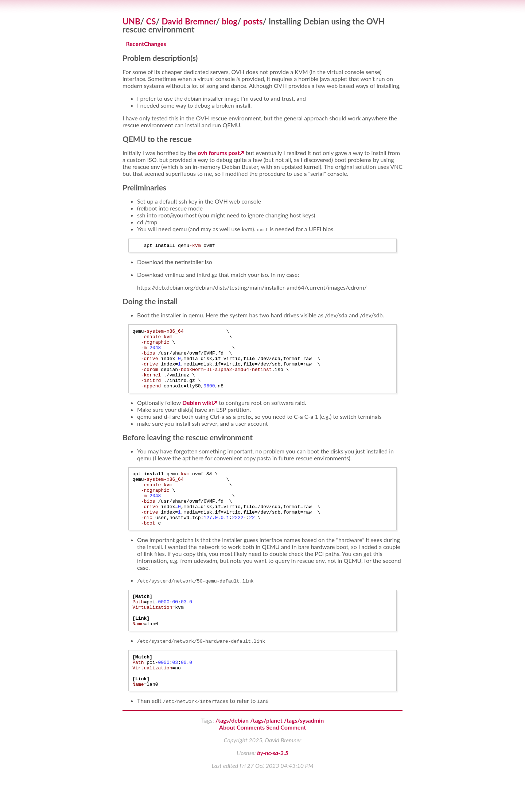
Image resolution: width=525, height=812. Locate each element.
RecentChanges (146, 44)
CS (151, 21)
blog (230, 21)
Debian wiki (198, 416)
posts (253, 21)
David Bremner (189, 21)
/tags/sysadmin (304, 757)
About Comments (242, 764)
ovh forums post (219, 153)
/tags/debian (232, 757)
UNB (131, 21)
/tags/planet (266, 757)
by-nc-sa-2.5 (273, 790)
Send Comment (286, 764)
